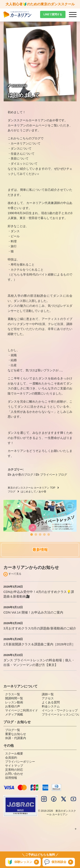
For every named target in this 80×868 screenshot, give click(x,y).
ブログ (12, 492)
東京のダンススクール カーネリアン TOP (31, 488)
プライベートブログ (51, 475)
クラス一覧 (13, 694)
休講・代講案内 (16, 738)
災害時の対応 (14, 770)
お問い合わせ (14, 774)
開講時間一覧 (14, 698)
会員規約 (11, 758)
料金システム (51, 706)
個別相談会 (55, 862)
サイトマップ (14, 766)
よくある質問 (51, 702)
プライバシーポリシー (20, 762)
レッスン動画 (14, 702)
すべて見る (15, 574)
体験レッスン (20, 862)
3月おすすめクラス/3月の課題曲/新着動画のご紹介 (40, 628)
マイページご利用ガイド (22, 710)
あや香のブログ (20, 475)
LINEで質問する (53, 14)
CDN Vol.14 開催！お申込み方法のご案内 (33, 612)
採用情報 (11, 778)
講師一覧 (48, 694)
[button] (32, 534)
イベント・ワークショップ (60, 710)
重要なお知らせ (16, 734)
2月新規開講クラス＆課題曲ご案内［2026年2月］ (39, 644)
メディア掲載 (14, 714)
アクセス (48, 698)
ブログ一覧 (13, 730)
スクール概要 (14, 753)
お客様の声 (13, 706)
